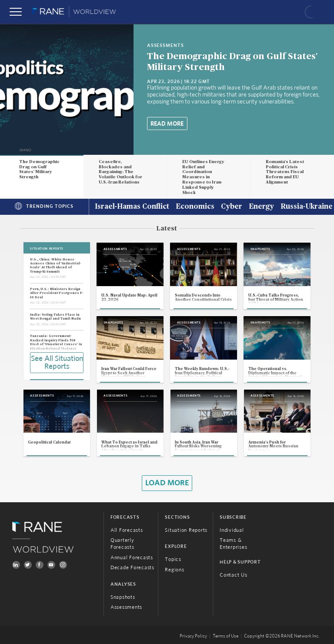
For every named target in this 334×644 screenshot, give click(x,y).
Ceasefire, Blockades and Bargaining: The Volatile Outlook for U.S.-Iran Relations (120, 172)
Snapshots (123, 597)
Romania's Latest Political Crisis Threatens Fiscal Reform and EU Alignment (285, 172)
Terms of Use (225, 636)
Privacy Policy (193, 636)
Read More (167, 124)
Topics (173, 559)
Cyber (232, 207)
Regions (174, 570)
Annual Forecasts (132, 557)
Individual (232, 530)
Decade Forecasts (132, 567)
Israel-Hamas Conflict (132, 207)
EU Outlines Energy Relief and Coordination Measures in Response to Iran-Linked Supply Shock (203, 177)
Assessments (126, 607)
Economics (195, 207)
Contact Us (234, 575)
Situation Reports (186, 530)
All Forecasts (127, 530)
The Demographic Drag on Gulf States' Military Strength (39, 169)
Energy (261, 207)
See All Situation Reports (57, 363)
